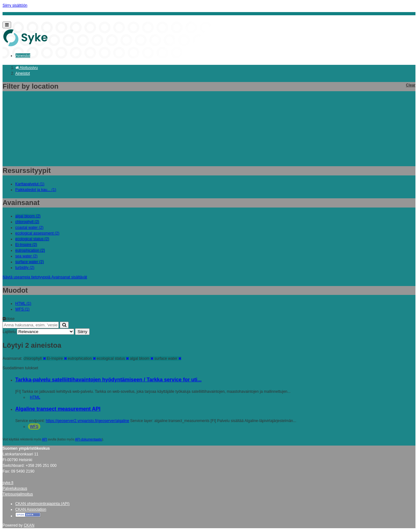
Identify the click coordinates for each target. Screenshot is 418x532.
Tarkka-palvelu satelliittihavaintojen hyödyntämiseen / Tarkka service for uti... (108, 380)
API (45, 439)
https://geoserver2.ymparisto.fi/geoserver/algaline (87, 421)
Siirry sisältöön (15, 5)
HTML (35, 397)
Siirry (82, 332)
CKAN (29, 525)
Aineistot (23, 56)
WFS (34, 426)
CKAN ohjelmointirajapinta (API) (42, 504)
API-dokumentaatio (89, 439)
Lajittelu (9, 332)
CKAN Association (31, 509)
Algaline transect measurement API (58, 409)
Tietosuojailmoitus (18, 494)
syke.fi (8, 483)
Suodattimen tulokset (20, 368)
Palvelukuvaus (15, 488)
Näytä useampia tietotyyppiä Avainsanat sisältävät (45, 277)
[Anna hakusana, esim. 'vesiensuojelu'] (31, 325)
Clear (411, 85)
